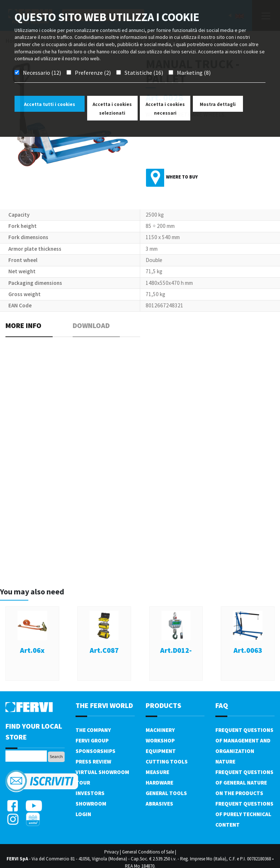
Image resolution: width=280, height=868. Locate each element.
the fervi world (104, 705)
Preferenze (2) (93, 73)
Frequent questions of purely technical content (244, 814)
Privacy (111, 852)
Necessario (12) (42, 73)
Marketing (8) (194, 73)
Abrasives (159, 804)
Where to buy (182, 177)
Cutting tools (167, 761)
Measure (157, 772)
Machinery (160, 730)
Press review (93, 761)
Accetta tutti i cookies (50, 104)
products (163, 705)
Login (83, 814)
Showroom (91, 804)
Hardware (159, 783)
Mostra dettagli (218, 104)
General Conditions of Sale (148, 852)
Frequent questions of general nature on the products (244, 783)
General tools (166, 793)
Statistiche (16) (144, 73)
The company (93, 730)
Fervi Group (92, 740)
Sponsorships (96, 751)
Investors (90, 793)
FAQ (222, 705)
